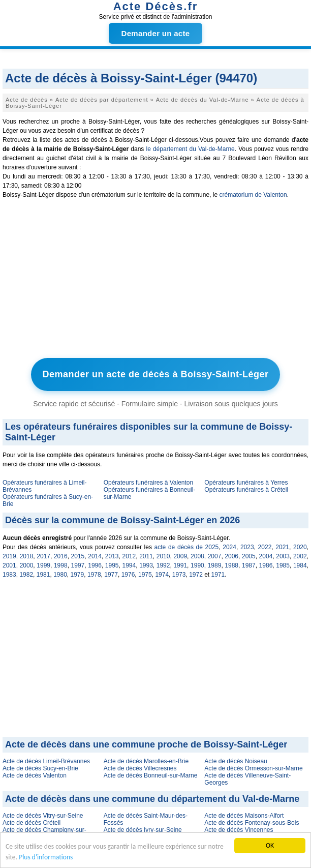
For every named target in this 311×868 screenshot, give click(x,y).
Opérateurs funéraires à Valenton (149, 483)
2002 (300, 556)
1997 (78, 565)
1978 (94, 575)
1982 (26, 575)
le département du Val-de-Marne (190, 149)
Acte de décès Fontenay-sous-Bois (252, 823)
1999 (43, 565)
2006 (231, 556)
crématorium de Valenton (253, 195)
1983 (9, 575)
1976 (128, 575)
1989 (215, 565)
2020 (300, 547)
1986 (266, 565)
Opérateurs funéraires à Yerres (246, 483)
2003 (283, 556)
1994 (129, 565)
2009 (180, 556)
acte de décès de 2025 (187, 547)
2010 (163, 556)
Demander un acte (156, 33)
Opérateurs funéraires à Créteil (246, 490)
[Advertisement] (155, 281)
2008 (197, 556)
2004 (266, 556)
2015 (78, 556)
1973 (179, 575)
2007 (215, 556)
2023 (247, 547)
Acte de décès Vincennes (239, 830)
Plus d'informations (46, 857)
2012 (129, 556)
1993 (146, 565)
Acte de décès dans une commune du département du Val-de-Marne (152, 799)
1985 (283, 565)
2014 (95, 556)
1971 (218, 575)
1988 (231, 565)
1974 (162, 575)
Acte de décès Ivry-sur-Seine (143, 830)
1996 (95, 565)
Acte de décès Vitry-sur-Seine (43, 816)
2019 (9, 556)
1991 (180, 565)
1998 (61, 565)
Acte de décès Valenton (35, 775)
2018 (27, 556)
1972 (196, 575)
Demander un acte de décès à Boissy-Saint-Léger (155, 374)
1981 (43, 575)
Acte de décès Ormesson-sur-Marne (253, 768)
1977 (111, 575)
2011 (146, 556)
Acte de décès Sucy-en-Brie (40, 768)
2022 (265, 547)
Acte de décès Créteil (32, 823)
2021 (282, 547)
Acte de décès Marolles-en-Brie (146, 761)
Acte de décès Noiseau (236, 761)
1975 (145, 575)
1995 (112, 565)
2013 (112, 556)
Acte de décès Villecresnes (140, 768)
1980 (60, 575)
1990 (197, 565)
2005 (249, 556)
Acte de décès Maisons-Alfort (244, 816)
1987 (249, 565)
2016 (61, 556)
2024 (229, 547)
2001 (9, 565)
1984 (300, 565)
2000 (27, 565)
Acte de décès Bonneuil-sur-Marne (151, 775)
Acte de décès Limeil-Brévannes (46, 761)
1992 (163, 565)
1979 (77, 575)
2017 (43, 556)
